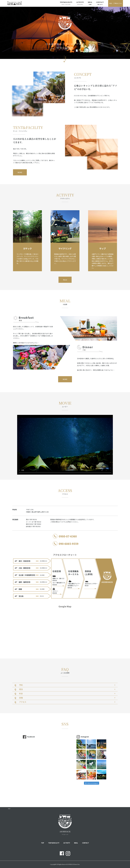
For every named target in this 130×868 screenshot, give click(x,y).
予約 (67, 685)
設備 (67, 698)
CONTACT (100, 3)
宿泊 (67, 689)
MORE (20, 172)
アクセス (67, 702)
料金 (67, 693)
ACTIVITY (80, 3)
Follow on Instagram (92, 783)
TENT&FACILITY (66, 3)
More (65, 280)
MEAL (90, 3)
